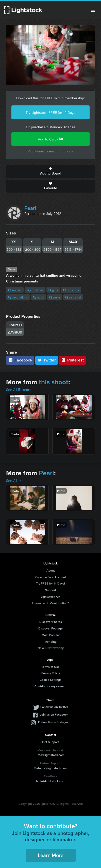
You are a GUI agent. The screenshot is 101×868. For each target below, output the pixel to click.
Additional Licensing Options (51, 151)
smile (55, 297)
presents (71, 290)
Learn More (51, 855)
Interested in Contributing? (50, 603)
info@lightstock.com (51, 755)
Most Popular (51, 635)
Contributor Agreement (50, 686)
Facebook (20, 360)
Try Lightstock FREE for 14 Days (50, 113)
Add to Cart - (50, 139)
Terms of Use (50, 667)
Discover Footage (50, 628)
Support (51, 590)
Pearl (30, 208)
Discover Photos (51, 622)
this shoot (54, 382)
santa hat (73, 297)
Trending (50, 642)
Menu (93, 10)
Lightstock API (51, 597)
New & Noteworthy (51, 648)
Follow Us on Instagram (54, 722)
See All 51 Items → (21, 390)
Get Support (50, 742)
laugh (39, 297)
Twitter (47, 360)
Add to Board (50, 171)
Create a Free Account (51, 577)
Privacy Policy (51, 673)
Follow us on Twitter (54, 707)
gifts (53, 290)
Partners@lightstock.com (51, 768)
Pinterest (72, 360)
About (51, 570)
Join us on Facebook (54, 714)
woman (15, 290)
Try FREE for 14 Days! (50, 583)
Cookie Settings (50, 680)
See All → (14, 481)
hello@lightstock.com (51, 781)
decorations (18, 297)
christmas (35, 290)
